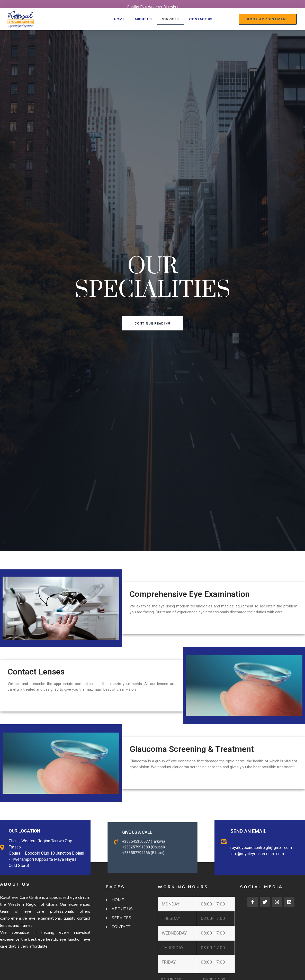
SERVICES (170, 19)
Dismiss (171, 7)
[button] (268, 19)
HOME (119, 19)
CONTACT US (201, 19)
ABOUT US (143, 19)
